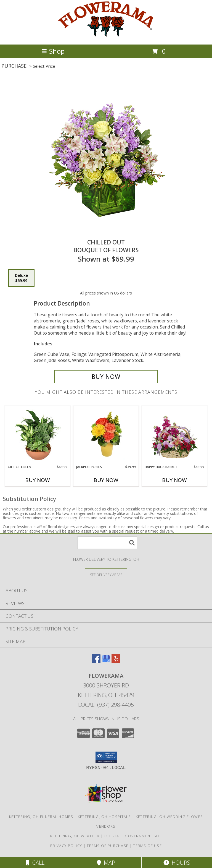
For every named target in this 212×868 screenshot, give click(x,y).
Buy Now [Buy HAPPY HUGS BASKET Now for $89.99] (174, 480)
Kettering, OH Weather (75, 836)
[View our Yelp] (116, 661)
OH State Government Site (133, 836)
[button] (106, 757)
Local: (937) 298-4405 (106, 705)
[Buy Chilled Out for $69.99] (106, 377)
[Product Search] (107, 543)
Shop (53, 51)
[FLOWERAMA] (106, 36)
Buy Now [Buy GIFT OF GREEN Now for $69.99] (38, 480)
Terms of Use (147, 846)
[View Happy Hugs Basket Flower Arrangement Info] (175, 435)
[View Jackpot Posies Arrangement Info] (106, 435)
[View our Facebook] (96, 661)
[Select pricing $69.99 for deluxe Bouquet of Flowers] (21, 278)
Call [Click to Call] (35, 863)
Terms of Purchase (108, 846)
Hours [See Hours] (177, 863)
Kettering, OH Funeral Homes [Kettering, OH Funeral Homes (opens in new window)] (41, 817)
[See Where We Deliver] (106, 574)
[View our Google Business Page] (106, 661)
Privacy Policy (66, 846)
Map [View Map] (106, 863)
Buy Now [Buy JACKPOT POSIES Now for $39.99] (106, 480)
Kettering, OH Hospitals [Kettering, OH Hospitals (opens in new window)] (104, 817)
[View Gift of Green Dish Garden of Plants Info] (38, 435)
